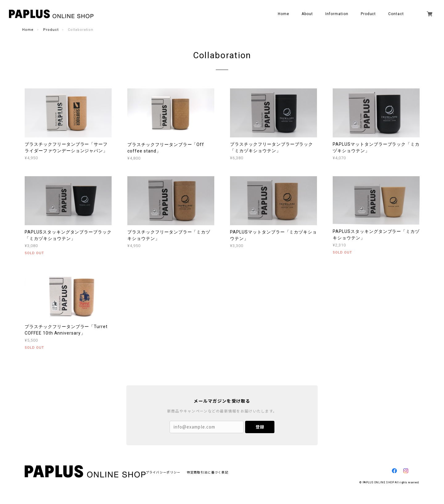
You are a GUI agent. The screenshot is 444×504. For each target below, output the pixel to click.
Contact (396, 14)
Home (284, 14)
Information (337, 14)
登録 (260, 427)
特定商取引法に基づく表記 (208, 472)
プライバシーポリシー (163, 472)
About (307, 14)
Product (51, 30)
